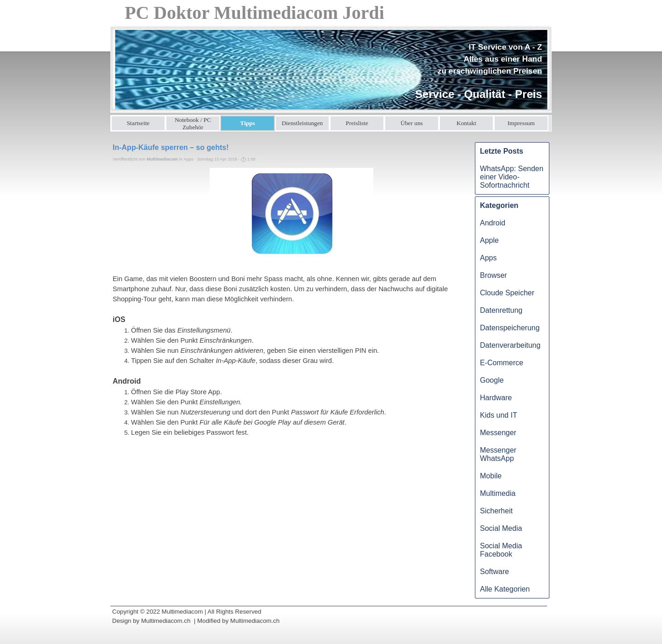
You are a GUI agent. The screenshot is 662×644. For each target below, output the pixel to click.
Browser (494, 275)
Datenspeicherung (510, 328)
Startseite (138, 123)
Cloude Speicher (507, 293)
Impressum (521, 123)
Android (493, 223)
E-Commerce (502, 363)
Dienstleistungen (302, 123)
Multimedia (498, 493)
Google (492, 380)
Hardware (496, 398)
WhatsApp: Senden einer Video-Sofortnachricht (512, 177)
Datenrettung (501, 310)
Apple (489, 240)
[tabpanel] (475, 72)
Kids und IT (499, 415)
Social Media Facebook (501, 550)
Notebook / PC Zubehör (193, 124)
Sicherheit (496, 511)
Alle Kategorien (505, 589)
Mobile (491, 476)
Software (494, 572)
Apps (488, 258)
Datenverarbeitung (510, 345)
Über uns (412, 123)
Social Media (501, 528)
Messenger (498, 433)
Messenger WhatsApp (498, 454)
